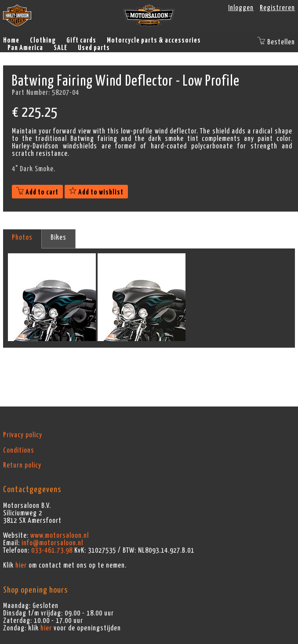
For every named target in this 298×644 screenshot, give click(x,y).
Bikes (58, 237)
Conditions (19, 450)
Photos (22, 237)
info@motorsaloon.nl (52, 543)
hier (21, 565)
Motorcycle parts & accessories (154, 40)
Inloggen (241, 8)
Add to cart (37, 192)
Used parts (94, 48)
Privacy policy (23, 435)
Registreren (277, 8)
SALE (60, 48)
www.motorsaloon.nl (60, 536)
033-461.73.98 (52, 550)
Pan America (25, 48)
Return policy (22, 465)
